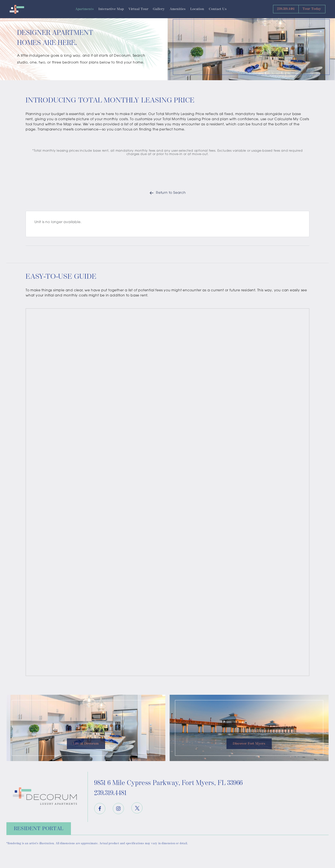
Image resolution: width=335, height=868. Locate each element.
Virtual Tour (139, 9)
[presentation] (167, 492)
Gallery (159, 9)
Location (197, 9)
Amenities (178, 9)
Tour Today (312, 9)
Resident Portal (39, 829)
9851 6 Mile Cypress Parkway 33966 (168, 783)
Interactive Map (111, 9)
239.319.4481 (286, 9)
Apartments (84, 9)
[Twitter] (137, 808)
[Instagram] (118, 809)
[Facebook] (100, 809)
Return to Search (167, 193)
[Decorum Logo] (17, 9)
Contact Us (218, 9)
